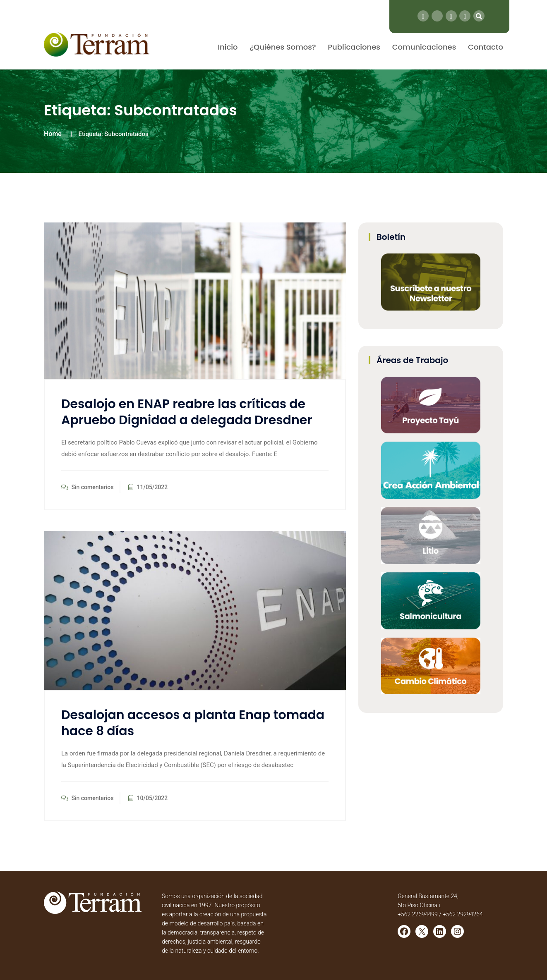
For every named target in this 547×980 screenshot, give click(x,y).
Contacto (486, 47)
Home (53, 134)
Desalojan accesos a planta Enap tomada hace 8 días (193, 723)
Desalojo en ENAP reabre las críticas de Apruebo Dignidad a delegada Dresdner (187, 412)
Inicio (228, 47)
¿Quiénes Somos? (283, 47)
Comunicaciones (424, 47)
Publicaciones (354, 47)
